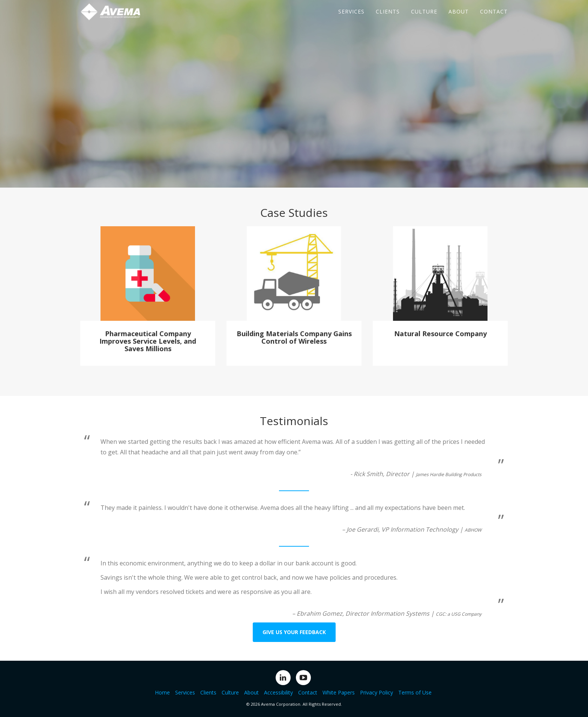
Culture (424, 19)
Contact (494, 19)
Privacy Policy (376, 692)
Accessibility (278, 692)
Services (351, 19)
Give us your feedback (294, 632)
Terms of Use (415, 692)
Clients (388, 19)
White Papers (339, 692)
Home (162, 692)
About (459, 19)
